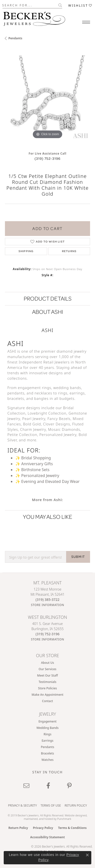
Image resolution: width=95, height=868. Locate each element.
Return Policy (76, 805)
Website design (74, 815)
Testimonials (48, 682)
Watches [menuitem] (47, 760)
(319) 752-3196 (48, 159)
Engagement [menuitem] (47, 721)
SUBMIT (78, 557)
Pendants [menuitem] (48, 747)
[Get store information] (47, 605)
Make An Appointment (47, 695)
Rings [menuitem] (48, 734)
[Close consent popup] (87, 855)
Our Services (48, 669)
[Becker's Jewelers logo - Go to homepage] (34, 18)
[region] (47, 98)
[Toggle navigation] (86, 22)
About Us (47, 663)
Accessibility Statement (47, 837)
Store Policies (47, 688)
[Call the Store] (47, 600)
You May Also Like (48, 517)
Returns (69, 251)
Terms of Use (51, 805)
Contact (47, 701)
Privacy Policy (43, 828)
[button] (80, 5)
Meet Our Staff (47, 675)
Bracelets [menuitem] (47, 753)
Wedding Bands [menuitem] (48, 728)
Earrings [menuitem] (48, 741)
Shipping (26, 251)
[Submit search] (60, 5)
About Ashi (47, 312)
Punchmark (64, 819)
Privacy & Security (23, 805)
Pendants (15, 38)
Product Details (48, 298)
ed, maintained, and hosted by (55, 817)
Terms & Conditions (72, 828)
